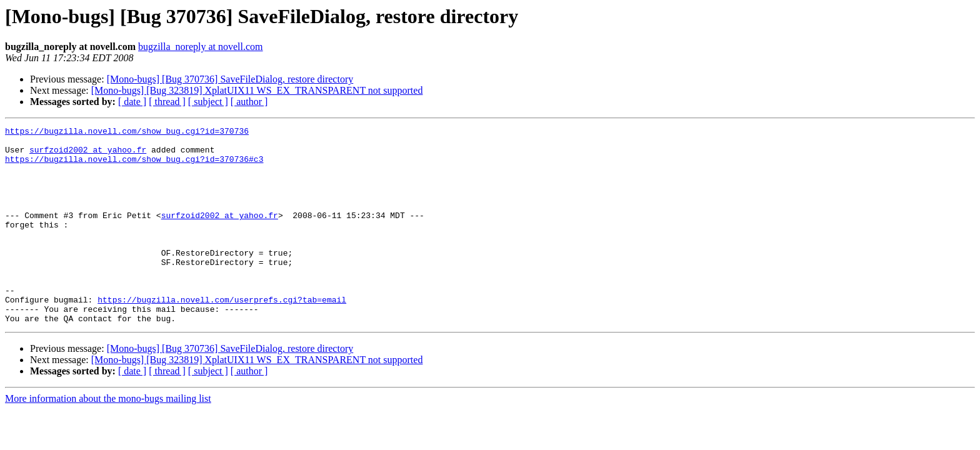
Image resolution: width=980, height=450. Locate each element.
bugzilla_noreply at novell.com (201, 47)
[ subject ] (208, 102)
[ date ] (132, 102)
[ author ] (249, 102)
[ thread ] (167, 102)
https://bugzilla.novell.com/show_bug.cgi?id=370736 (127, 132)
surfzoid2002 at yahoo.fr (88, 155)
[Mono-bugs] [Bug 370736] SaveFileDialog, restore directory (230, 79)
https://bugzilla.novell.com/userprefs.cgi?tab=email (222, 335)
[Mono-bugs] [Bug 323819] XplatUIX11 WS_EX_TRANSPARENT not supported (257, 90)
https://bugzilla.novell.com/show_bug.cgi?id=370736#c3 (134, 166)
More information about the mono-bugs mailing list (108, 438)
